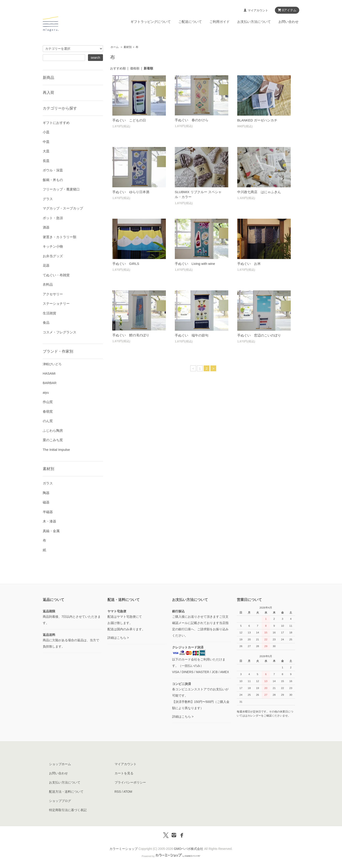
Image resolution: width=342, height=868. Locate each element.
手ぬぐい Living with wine (195, 264)
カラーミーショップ (124, 849)
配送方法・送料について (66, 792)
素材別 (128, 47)
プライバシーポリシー (130, 782)
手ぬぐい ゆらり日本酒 (131, 192)
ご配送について (190, 22)
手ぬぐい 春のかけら (192, 120)
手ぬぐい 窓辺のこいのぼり (259, 335)
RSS (118, 792)
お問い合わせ (289, 22)
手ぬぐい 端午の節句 (192, 335)
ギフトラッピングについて (151, 22)
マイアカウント (258, 10)
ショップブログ (60, 801)
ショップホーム (60, 764)
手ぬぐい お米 (249, 264)
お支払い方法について (254, 22)
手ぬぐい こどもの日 (129, 120)
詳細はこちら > (118, 638)
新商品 (48, 78)
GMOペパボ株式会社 (189, 849)
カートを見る (124, 773)
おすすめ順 (118, 68)
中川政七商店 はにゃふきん (259, 192)
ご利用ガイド (220, 22)
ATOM (128, 792)
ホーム (115, 47)
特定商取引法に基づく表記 (68, 810)
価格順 (135, 68)
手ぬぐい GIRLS (126, 264)
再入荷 (48, 93)
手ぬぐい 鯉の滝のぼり (131, 335)
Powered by (171, 856)
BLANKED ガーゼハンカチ (257, 120)
